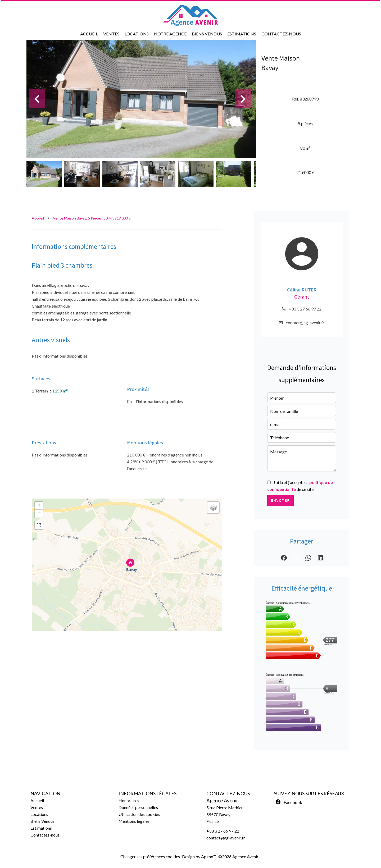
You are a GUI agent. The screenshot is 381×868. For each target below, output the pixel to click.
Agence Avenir (222, 801)
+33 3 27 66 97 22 (305, 309)
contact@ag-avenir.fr (305, 323)
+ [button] (39, 506)
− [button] (39, 514)
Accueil (38, 218)
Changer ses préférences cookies (150, 856)
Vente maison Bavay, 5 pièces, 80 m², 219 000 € (92, 218)
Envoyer (281, 501)
